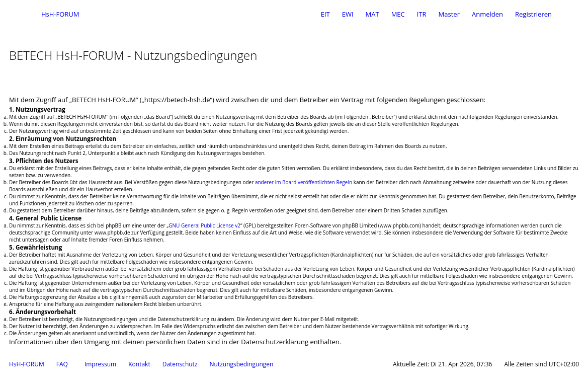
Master (449, 14)
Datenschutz (180, 364)
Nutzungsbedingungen (242, 364)
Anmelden (487, 14)
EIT (325, 14)
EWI (348, 14)
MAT (372, 14)
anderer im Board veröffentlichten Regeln (304, 182)
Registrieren (533, 14)
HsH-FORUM (27, 364)
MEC (398, 14)
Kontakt (139, 364)
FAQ (62, 364)
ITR (422, 14)
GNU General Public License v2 (204, 225)
